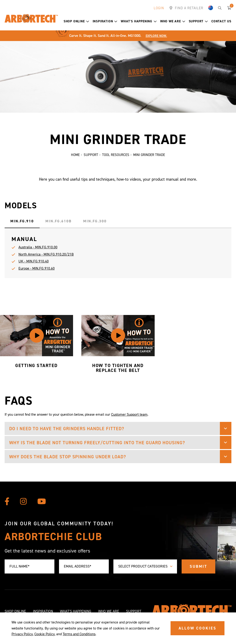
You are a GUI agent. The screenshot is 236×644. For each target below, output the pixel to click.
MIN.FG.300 (95, 224)
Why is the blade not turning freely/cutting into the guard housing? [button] (97, 445)
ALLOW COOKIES (198, 628)
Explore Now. (156, 36)
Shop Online (76, 21)
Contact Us (221, 21)
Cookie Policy (44, 634)
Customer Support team (129, 417)
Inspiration (105, 21)
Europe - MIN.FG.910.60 (37, 271)
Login (159, 8)
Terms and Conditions (79, 634)
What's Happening (139, 21)
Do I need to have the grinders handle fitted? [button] (67, 431)
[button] (88, 22)
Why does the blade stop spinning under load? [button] (68, 459)
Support (198, 21)
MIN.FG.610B (59, 224)
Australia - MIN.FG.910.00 (38, 250)
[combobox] (145, 566)
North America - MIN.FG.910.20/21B (46, 257)
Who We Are (173, 21)
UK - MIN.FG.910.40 (34, 264)
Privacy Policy (22, 634)
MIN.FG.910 (22, 224)
